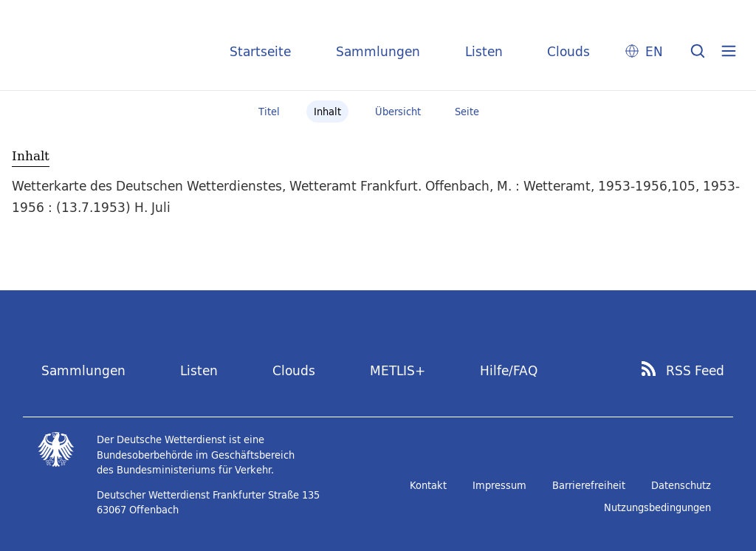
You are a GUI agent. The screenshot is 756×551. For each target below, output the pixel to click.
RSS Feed (695, 371)
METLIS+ (398, 370)
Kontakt (428, 485)
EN (654, 51)
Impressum (499, 485)
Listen (484, 51)
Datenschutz (681, 485)
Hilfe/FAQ (509, 370)
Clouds (568, 51)
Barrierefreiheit (589, 485)
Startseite (260, 51)
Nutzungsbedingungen (657, 507)
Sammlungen (378, 51)
